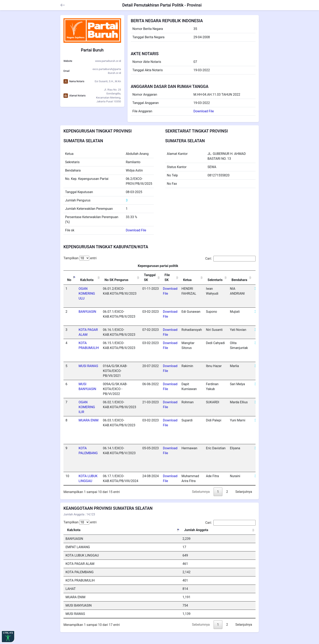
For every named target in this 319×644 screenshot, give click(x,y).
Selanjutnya (244, 492)
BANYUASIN (87, 312)
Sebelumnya (201, 492)
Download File (204, 111)
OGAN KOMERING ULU (87, 294)
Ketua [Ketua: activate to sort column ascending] (187, 280)
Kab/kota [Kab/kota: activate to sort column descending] (74, 530)
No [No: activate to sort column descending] (69, 280)
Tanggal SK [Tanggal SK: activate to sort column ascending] (150, 277)
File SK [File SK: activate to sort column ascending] (167, 277)
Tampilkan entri (80, 258)
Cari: (230, 259)
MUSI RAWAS (88, 366)
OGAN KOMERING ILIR (87, 407)
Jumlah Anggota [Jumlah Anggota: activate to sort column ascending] (196, 530)
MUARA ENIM (88, 420)
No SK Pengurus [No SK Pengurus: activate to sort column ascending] (116, 280)
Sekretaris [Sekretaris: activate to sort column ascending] (215, 280)
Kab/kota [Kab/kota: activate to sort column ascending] (87, 280)
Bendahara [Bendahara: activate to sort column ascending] (239, 280)
